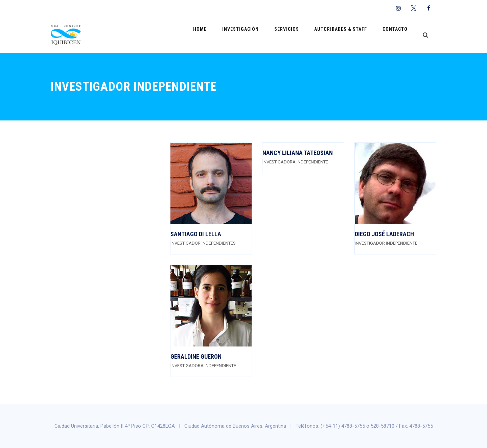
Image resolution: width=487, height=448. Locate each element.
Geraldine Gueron (196, 356)
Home (218, 35)
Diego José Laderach (384, 234)
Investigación (254, 35)
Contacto (397, 35)
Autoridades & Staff (347, 35)
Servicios (296, 35)
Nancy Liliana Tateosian (298, 153)
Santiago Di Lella (196, 234)
